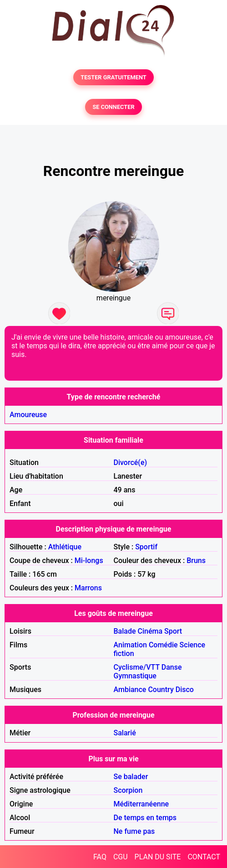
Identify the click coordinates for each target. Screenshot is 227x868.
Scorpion (128, 790)
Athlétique (65, 547)
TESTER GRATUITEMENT (113, 77)
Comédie (163, 645)
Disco (185, 690)
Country (161, 690)
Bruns (196, 561)
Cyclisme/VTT (137, 667)
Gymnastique (135, 676)
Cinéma (150, 631)
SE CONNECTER (113, 107)
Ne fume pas (134, 831)
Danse (172, 667)
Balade (125, 631)
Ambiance (130, 690)
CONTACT (204, 857)
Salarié (125, 733)
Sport (173, 631)
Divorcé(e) (131, 462)
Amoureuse (28, 415)
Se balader (131, 777)
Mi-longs (89, 561)
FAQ (100, 857)
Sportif (146, 547)
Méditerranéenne (141, 804)
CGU (121, 857)
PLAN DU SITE (158, 857)
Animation (130, 645)
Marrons (88, 588)
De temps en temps (145, 818)
